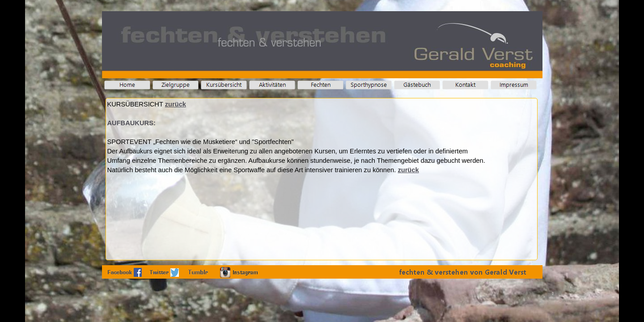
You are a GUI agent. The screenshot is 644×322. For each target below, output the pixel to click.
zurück (176, 104)
